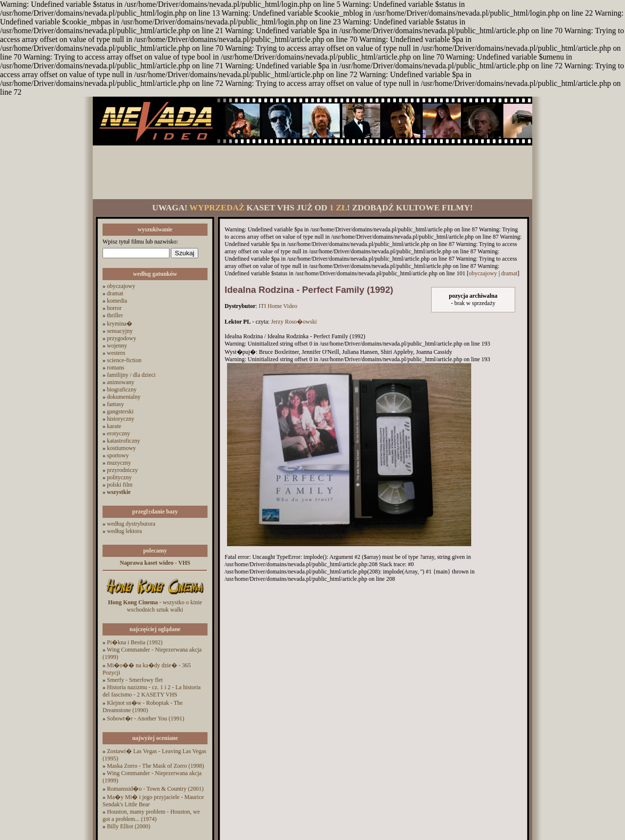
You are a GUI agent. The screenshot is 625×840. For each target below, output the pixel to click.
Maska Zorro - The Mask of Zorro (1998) (156, 766)
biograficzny (122, 389)
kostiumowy (121, 448)
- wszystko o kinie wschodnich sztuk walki (155, 606)
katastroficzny (124, 441)
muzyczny (119, 463)
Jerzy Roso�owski (294, 322)
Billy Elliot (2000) (129, 826)
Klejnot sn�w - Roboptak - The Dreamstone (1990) (143, 707)
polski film (120, 485)
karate (114, 426)
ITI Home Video (278, 306)
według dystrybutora (131, 524)
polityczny (119, 477)
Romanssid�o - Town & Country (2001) (155, 789)
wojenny (117, 346)
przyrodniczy (122, 470)
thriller (115, 315)
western (116, 353)
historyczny (121, 419)
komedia (117, 301)
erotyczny (118, 433)
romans (115, 368)
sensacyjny (120, 331)
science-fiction (124, 360)
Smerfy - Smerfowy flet (135, 680)
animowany (121, 382)
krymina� (120, 324)
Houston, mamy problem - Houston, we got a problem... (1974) (151, 815)
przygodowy (122, 338)
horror (114, 308)
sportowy (118, 455)
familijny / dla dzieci (131, 375)
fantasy (115, 404)
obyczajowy (121, 286)
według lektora (125, 531)
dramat (115, 293)
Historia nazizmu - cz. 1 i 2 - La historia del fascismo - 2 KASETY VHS (152, 691)
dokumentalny (124, 397)
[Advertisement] (312, 172)
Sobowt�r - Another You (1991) (146, 718)
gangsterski (120, 411)
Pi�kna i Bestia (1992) (135, 642)
